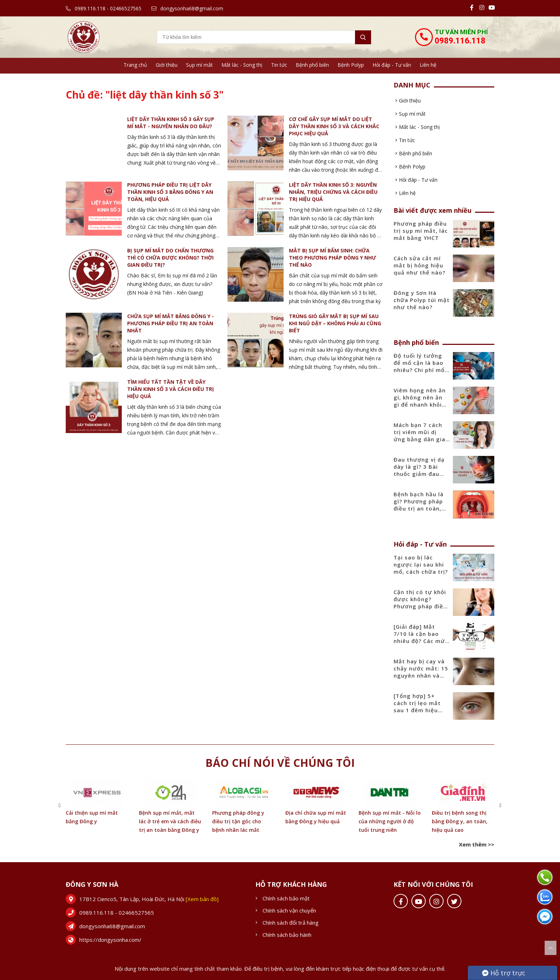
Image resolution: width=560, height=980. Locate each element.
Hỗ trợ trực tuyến (504, 974)
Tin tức (279, 65)
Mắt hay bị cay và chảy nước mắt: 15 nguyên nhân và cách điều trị (421, 672)
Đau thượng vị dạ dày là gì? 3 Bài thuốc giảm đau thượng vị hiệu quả (422, 470)
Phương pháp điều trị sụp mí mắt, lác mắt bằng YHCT (421, 231)
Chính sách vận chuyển (289, 910)
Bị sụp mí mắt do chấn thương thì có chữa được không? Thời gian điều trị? (170, 258)
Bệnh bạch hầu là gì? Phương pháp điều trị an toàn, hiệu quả (419, 505)
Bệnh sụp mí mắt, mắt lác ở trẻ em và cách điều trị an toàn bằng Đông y (170, 821)
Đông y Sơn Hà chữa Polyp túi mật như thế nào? (422, 300)
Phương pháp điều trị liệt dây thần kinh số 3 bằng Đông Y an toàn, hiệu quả (170, 192)
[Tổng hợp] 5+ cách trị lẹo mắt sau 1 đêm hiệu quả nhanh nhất (417, 707)
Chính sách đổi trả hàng (291, 923)
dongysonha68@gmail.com (187, 8)
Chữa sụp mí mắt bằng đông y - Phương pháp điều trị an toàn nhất (171, 323)
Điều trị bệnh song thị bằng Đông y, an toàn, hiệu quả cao (460, 821)
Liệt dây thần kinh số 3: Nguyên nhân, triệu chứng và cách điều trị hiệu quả (333, 192)
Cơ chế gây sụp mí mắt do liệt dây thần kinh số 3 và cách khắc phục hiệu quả (334, 126)
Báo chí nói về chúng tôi (280, 763)
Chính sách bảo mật (286, 898)
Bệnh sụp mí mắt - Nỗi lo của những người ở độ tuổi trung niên (390, 821)
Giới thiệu (167, 65)
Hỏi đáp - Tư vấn (392, 65)
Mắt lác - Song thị (242, 65)
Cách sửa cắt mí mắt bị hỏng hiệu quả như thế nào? (419, 265)
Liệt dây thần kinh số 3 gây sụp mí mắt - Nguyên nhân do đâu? (171, 123)
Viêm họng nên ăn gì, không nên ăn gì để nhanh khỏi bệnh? (420, 401)
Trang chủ (135, 65)
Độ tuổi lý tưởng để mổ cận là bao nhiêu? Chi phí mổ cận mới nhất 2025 (421, 366)
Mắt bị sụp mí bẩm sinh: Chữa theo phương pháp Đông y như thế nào (332, 258)
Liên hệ (428, 65)
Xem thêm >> (477, 844)
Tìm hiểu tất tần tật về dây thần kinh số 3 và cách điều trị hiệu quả (171, 389)
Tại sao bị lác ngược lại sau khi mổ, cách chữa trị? (421, 564)
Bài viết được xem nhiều (432, 210)
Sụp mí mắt (199, 65)
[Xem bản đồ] (202, 899)
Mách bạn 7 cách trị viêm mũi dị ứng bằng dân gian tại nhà (421, 436)
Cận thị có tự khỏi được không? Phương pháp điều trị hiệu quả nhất (420, 603)
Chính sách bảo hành (287, 935)
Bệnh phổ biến (312, 65)
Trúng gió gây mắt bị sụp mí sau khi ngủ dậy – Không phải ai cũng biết (335, 323)
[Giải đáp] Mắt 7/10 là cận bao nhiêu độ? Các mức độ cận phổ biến (421, 637)
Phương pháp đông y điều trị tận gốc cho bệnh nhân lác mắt (238, 821)
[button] (59, 805)
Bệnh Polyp (351, 65)
